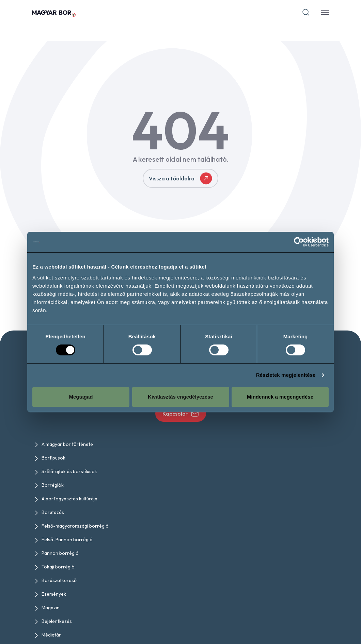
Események (54, 594)
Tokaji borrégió (58, 567)
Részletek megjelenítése (286, 375)
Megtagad (81, 397)
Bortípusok (53, 458)
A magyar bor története (67, 444)
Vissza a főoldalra (180, 178)
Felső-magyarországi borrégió (75, 526)
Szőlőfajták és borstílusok (69, 471)
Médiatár (51, 635)
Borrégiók (53, 485)
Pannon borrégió (60, 553)
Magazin (51, 608)
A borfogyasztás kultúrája (69, 499)
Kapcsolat (181, 414)
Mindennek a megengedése (280, 397)
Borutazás (53, 512)
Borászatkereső (59, 580)
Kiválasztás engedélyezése (180, 397)
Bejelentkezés (57, 621)
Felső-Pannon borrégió (67, 540)
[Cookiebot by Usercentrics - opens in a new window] (299, 242)
